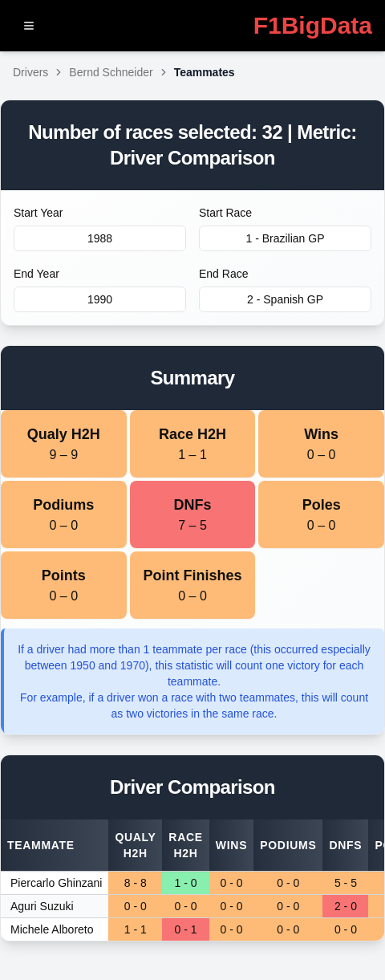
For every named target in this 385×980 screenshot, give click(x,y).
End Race (223, 274)
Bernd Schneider (111, 72)
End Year (36, 274)
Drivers (30, 72)
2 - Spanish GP (285, 299)
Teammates (205, 72)
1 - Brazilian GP (285, 238)
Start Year (38, 213)
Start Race (225, 213)
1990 (100, 299)
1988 (100, 238)
